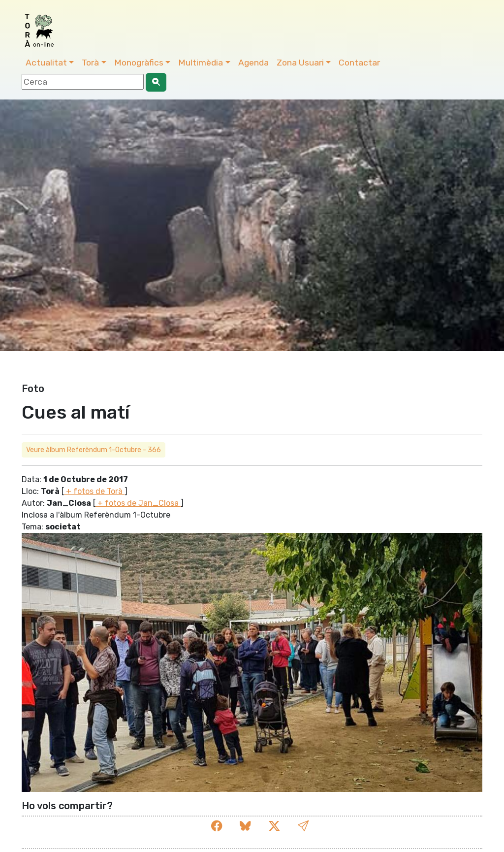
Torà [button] (90, 63)
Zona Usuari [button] (300, 63)
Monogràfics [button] (139, 63)
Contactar (359, 63)
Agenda (253, 63)
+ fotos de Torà (94, 491)
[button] (303, 826)
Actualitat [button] (46, 63)
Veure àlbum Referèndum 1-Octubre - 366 (94, 450)
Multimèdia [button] (201, 63)
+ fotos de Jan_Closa (138, 503)
